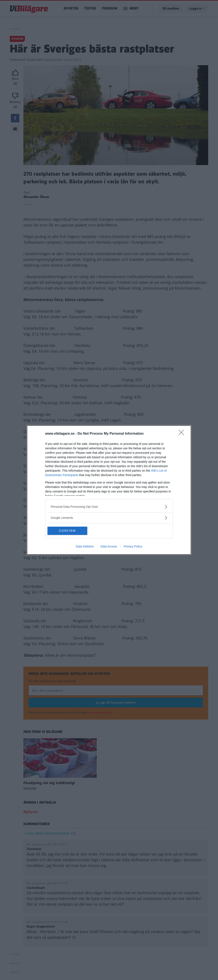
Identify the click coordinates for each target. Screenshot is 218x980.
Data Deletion (85, 547)
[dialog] (109, 490)
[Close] (183, 434)
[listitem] (109, 507)
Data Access (109, 547)
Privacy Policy (133, 547)
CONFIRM (68, 531)
